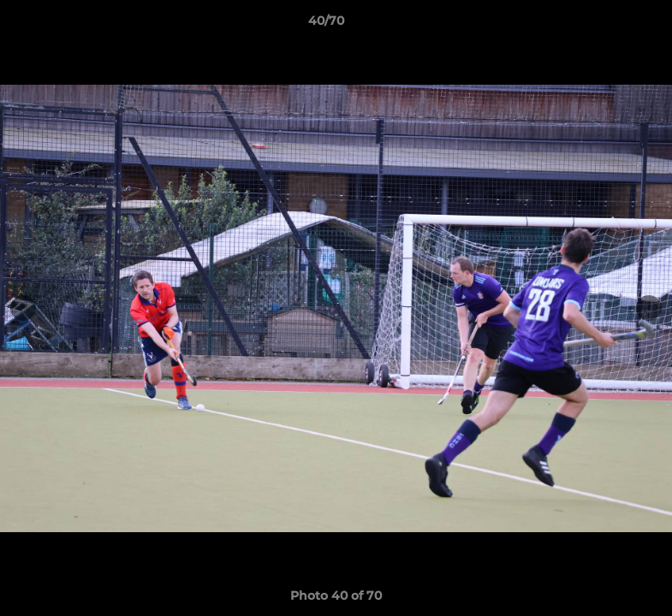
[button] (600, 25)
